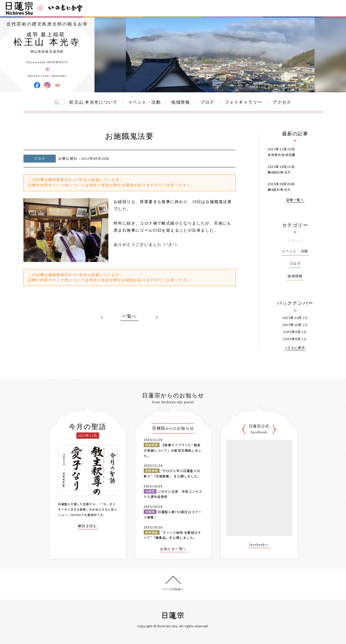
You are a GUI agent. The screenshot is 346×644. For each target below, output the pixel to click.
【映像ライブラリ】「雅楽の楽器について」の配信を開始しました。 (173, 450)
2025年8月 (292, 339)
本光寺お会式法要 (282, 155)
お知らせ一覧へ (173, 549)
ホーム (57, 102)
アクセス (282, 102)
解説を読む (88, 526)
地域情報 (180, 102)
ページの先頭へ (173, 589)
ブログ (207, 102)
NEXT (157, 317)
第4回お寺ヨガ (279, 172)
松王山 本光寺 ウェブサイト (57, 85)
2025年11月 (292, 318)
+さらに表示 (295, 348)
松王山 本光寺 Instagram (47, 85)
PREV (102, 317)
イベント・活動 (145, 102)
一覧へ (129, 316)
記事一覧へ (295, 200)
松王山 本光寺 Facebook (37, 85)
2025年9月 (292, 332)
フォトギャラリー (244, 102)
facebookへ (259, 545)
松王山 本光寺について (93, 102)
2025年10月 (292, 325)
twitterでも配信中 (84, 515)
